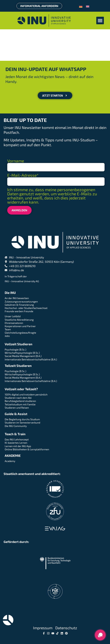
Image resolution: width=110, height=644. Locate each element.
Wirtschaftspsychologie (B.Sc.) (22, 353)
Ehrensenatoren (14, 323)
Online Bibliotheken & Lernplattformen (27, 449)
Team (8, 329)
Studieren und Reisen (17, 408)
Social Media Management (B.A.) (23, 356)
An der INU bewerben (17, 298)
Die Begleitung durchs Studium (22, 419)
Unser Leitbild (13, 316)
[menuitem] (81, 6)
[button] (100, 21)
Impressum (43, 628)
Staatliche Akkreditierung (19, 320)
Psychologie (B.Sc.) (15, 350)
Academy (10, 461)
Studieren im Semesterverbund (22, 423)
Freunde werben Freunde (19, 311)
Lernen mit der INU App (18, 446)
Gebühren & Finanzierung (19, 305)
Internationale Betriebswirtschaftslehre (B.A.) (31, 359)
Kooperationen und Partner (20, 326)
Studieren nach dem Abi (18, 398)
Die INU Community (16, 426)
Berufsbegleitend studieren (20, 401)
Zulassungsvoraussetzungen (21, 301)
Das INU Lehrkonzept (17, 439)
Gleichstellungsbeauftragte (20, 333)
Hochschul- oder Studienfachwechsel (26, 308)
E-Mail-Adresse (23, 175)
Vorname (16, 161)
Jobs (7, 336)
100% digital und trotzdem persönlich (26, 394)
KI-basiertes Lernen (16, 443)
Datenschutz (66, 628)
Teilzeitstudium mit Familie (20, 404)
